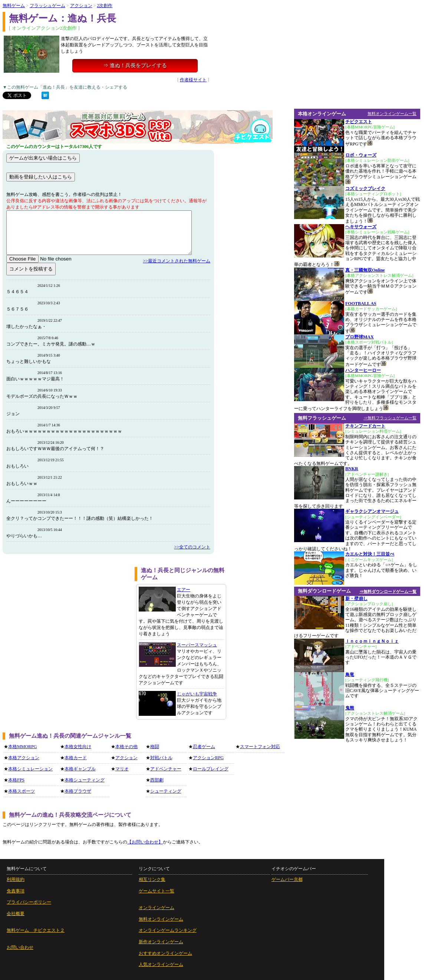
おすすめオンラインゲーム (165, 953)
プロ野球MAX (360, 337)
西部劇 (157, 780)
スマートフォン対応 (260, 747)
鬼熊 (350, 708)
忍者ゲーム (204, 747)
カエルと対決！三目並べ (370, 554)
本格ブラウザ (78, 791)
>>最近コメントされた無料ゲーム (177, 261)
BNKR (352, 469)
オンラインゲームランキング (168, 930)
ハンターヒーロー (363, 370)
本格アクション (24, 758)
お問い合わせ (20, 947)
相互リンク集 (152, 879)
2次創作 (105, 6)
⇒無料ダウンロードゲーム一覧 (388, 591)
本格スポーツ (22, 791)
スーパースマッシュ (197, 645)
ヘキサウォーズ (361, 227)
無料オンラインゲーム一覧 (392, 114)
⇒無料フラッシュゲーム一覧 (390, 418)
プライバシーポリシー (29, 902)
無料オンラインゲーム (161, 919)
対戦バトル (161, 758)
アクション (81, 6)
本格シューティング (85, 780)
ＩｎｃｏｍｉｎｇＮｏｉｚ (372, 641)
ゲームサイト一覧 (157, 891)
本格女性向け (78, 747)
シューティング (166, 791)
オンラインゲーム (157, 908)
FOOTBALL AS (361, 304)
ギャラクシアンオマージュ (372, 511)
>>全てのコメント (192, 547)
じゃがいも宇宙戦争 (197, 694)
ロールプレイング (211, 769)
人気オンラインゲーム (161, 964)
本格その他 (126, 747)
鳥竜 (350, 675)
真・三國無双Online (365, 270)
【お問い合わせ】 (145, 842)
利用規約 (16, 879)
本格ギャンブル (80, 769)
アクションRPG (208, 758)
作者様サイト (193, 80)
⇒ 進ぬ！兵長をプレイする (135, 65)
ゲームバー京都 (287, 879)
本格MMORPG (22, 747)
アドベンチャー (166, 769)
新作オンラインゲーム (161, 942)
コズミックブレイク (365, 189)
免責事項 (16, 891)
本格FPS (16, 780)
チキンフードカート (365, 426)
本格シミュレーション (30, 769)
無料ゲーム (14, 6)
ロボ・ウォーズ (361, 155)
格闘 (155, 747)
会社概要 (16, 914)
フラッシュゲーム (47, 6)
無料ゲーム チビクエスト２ (36, 930)
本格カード (76, 758)
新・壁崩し (356, 599)
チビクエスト (359, 122)
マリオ (122, 769)
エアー (184, 590)
